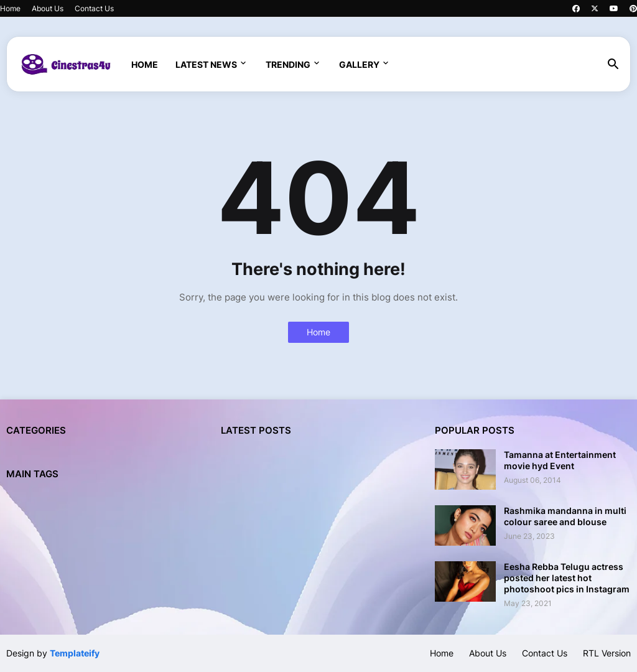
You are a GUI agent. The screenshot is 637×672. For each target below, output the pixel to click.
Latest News (206, 64)
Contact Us (94, 8)
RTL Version (607, 653)
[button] (613, 65)
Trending (288, 64)
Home (10, 8)
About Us (48, 8)
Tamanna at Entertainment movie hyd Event (560, 460)
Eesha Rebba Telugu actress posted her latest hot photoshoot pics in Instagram (567, 578)
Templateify (75, 653)
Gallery (359, 64)
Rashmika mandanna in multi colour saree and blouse (565, 516)
